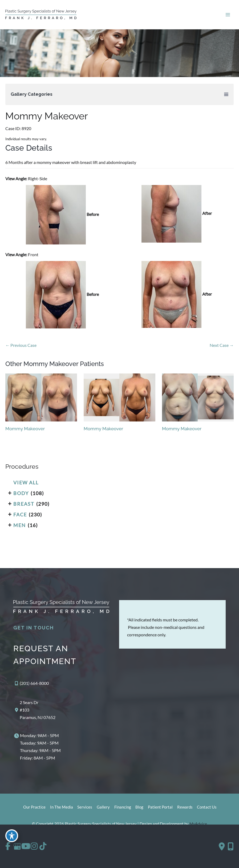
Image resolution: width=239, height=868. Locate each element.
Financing (122, 811)
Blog (140, 811)
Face (20, 518)
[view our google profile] (21, 846)
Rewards (187, 811)
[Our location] (231, 846)
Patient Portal (162, 811)
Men (20, 529)
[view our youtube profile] (32, 846)
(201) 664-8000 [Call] (34, 687)
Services (83, 811)
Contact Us (210, 811)
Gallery (102, 811)
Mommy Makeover (47, 120)
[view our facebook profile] (9, 846)
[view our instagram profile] (44, 846)
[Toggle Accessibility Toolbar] (12, 835)
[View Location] (34, 713)
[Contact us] (222, 846)
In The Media (58, 811)
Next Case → (222, 349)
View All (26, 486)
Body (21, 497)
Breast (24, 507)
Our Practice (30, 811)
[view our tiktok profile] (55, 846)
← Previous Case (21, 349)
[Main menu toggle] (228, 16)
